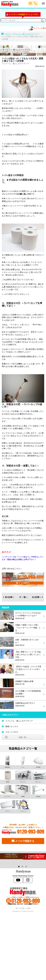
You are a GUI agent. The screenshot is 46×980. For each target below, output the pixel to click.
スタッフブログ (12, 732)
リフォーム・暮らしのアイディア (15, 64)
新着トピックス (12, 726)
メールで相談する (23, 841)
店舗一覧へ (23, 737)
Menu (42, 2)
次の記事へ (37, 597)
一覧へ (23, 597)
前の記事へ (9, 597)
